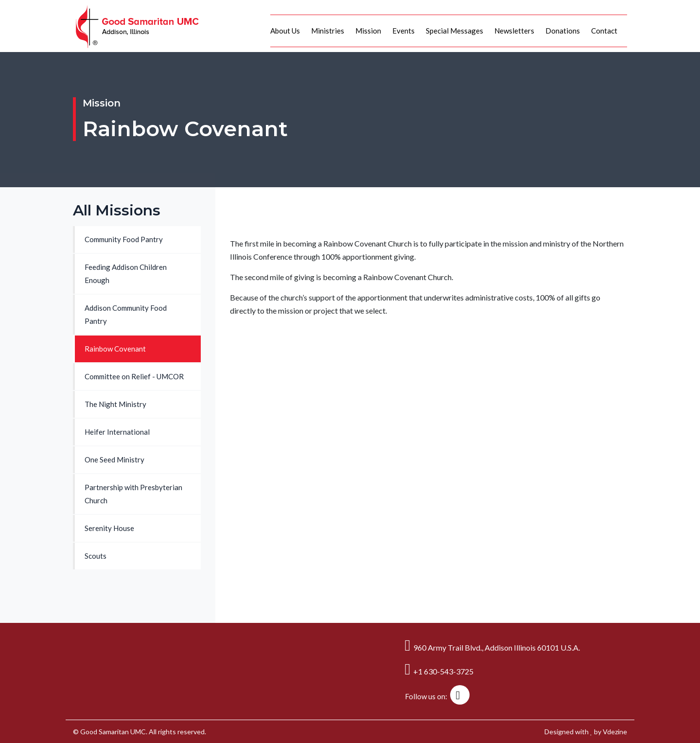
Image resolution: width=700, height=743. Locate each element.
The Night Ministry (115, 404)
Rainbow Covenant (115, 349)
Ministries (328, 31)
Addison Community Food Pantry (126, 314)
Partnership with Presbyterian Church (133, 494)
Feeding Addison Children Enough (126, 274)
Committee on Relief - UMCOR (134, 376)
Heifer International (117, 432)
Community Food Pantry (124, 239)
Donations (563, 31)
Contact (604, 31)
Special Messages (455, 31)
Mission (368, 31)
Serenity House (109, 528)
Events (403, 31)
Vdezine (615, 732)
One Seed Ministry (114, 460)
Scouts (96, 556)
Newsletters (514, 31)
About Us (285, 31)
